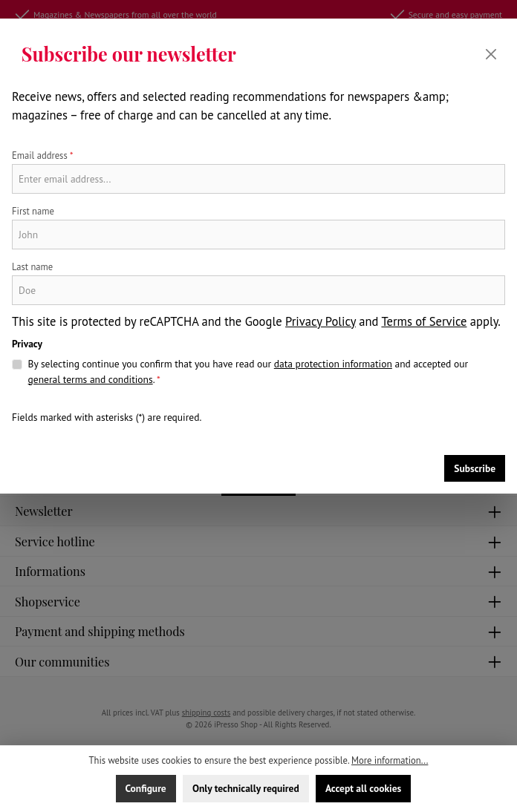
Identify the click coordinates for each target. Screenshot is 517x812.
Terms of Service (424, 321)
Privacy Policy (321, 321)
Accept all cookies (363, 788)
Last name (32, 266)
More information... (390, 760)
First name (33, 211)
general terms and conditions (91, 379)
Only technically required (246, 788)
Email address (43, 155)
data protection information (333, 364)
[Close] (491, 54)
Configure (146, 788)
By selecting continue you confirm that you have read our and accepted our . (248, 371)
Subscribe (475, 468)
